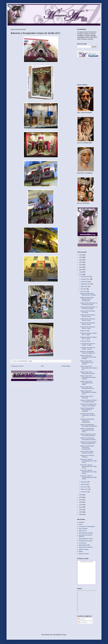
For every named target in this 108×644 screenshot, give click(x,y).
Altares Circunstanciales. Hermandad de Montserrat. (89, 425)
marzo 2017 (84, 487)
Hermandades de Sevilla (86, 539)
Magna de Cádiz (85, 331)
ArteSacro (82, 522)
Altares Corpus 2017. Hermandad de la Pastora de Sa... (88, 392)
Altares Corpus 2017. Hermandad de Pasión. (88, 373)
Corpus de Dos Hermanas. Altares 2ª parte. (88, 324)
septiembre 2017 (86, 284)
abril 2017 (84, 484)
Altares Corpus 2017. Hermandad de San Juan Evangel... (88, 357)
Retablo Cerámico (84, 554)
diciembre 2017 (85, 277)
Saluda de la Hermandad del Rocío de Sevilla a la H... (88, 443)
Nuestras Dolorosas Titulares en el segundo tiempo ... (88, 401)
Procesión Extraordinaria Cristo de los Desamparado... (87, 421)
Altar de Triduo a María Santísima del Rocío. (87, 452)
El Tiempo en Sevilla (87, 561)
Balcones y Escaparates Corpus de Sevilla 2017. (88, 352)
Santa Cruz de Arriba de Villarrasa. (87, 456)
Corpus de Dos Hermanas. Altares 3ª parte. (88, 320)
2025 (81, 255)
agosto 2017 (84, 287)
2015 (81, 497)
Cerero (81, 524)
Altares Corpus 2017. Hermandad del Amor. (87, 388)
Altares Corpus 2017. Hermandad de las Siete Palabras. (88, 377)
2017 (81, 275)
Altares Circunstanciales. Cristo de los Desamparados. (87, 448)
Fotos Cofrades (83, 529)
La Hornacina (83, 543)
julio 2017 (84, 289)
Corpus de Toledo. (85, 341)
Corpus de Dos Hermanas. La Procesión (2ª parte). (89, 304)
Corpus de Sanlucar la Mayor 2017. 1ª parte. (89, 338)
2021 (81, 265)
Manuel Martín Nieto (84, 545)
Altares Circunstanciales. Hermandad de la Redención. (87, 410)
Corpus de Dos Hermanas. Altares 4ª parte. (88, 316)
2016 (81, 495)
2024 (81, 257)
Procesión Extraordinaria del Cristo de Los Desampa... (88, 405)
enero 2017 (84, 492)
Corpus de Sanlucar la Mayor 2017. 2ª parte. (89, 334)
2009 (81, 512)
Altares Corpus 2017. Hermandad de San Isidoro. (87, 383)
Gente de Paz (83, 531)
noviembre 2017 (85, 279)
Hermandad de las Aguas (86, 533)
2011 (81, 507)
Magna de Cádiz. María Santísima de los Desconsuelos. (87, 299)
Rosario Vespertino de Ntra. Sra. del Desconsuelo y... (88, 435)
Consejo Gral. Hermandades (87, 527)
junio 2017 (84, 291)
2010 (81, 510)
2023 (81, 260)
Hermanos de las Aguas (85, 541)
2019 (81, 270)
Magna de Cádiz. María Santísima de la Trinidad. (88, 294)
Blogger (64, 635)
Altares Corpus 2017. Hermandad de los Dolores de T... (89, 368)
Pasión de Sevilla (84, 549)
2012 (81, 505)
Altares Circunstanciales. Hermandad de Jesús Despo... (87, 430)
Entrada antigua (66, 366)
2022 (81, 262)
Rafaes (81, 552)
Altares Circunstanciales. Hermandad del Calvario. (88, 439)
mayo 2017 (84, 482)
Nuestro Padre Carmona (86, 547)
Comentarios (83, 622)
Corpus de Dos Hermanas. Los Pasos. (88, 312)
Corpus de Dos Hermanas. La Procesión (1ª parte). (89, 308)
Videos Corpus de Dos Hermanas (87, 397)
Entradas (82, 619)
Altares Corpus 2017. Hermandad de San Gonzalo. (87, 362)
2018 (81, 272)
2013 (81, 502)
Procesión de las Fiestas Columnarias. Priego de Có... (88, 415)
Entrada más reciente (17, 366)
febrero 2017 (84, 489)
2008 (81, 514)
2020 (81, 267)
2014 (81, 500)
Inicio (42, 366)
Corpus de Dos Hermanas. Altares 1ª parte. (88, 328)
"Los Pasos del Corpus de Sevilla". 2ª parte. (88, 344)
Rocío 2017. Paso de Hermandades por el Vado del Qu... (88, 461)
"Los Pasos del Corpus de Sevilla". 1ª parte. (88, 348)
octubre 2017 (85, 282)
